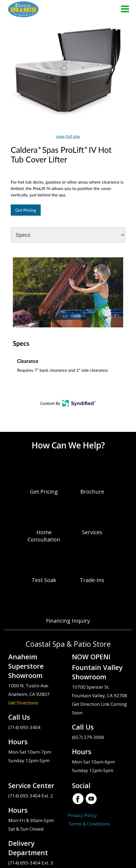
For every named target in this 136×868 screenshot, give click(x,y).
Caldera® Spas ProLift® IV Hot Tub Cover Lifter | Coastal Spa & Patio (23, 9)
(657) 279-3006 (88, 737)
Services (92, 532)
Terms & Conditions (89, 824)
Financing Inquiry (68, 621)
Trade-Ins (92, 580)
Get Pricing (26, 210)
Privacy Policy (82, 815)
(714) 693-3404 (24, 727)
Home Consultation (44, 536)
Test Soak (44, 580)
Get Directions (23, 703)
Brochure (92, 492)
